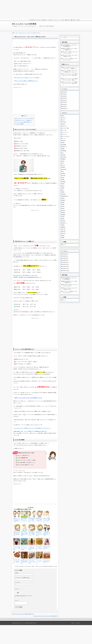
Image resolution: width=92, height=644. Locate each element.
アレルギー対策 (41, 566)
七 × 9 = (18, 589)
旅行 (63, 178)
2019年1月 (65, 106)
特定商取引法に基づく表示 (35, 20)
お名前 (16, 573)
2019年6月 (65, 96)
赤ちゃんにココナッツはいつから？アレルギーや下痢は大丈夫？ (46, 616)
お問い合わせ (51, 20)
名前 (63, 161)
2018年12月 (65, 109)
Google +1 (74, 20)
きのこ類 (64, 126)
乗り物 (64, 141)
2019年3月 (65, 102)
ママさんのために (66, 136)
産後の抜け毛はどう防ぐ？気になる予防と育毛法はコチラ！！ (17, 534)
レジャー (64, 138)
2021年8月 (65, 92)
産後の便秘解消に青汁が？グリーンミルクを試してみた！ (24, 520)
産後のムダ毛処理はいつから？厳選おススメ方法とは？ (47, 520)
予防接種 (64, 145)
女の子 (64, 165)
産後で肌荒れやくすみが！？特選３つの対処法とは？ (39, 520)
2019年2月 (65, 104)
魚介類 (64, 233)
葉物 (63, 202)
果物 (63, 180)
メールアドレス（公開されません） (23, 578)
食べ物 (56, 566)
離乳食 (64, 227)
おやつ (34, 566)
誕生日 (64, 213)
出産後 (64, 155)
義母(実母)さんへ (66, 196)
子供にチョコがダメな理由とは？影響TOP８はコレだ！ (26, 81)
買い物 (64, 221)
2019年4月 (65, 100)
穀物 (63, 192)
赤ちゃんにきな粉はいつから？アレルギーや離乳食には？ (39, 548)
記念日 (64, 211)
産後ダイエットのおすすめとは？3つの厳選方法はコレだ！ (17, 520)
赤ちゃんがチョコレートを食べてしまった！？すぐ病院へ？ (27, 78)
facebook (69, 20)
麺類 (63, 237)
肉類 (63, 198)
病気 (63, 188)
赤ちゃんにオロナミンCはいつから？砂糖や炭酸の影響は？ (32, 548)
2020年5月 (65, 94)
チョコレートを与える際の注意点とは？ (23, 122)
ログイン (64, 245)
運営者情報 (44, 20)
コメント (17, 600)
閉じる (25, 116)
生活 (47, 566)
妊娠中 (64, 167)
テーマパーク (65, 132)
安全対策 (64, 169)
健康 (45, 566)
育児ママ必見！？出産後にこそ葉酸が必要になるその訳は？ (24, 534)
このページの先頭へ (76, 623)
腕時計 (64, 200)
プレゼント (65, 134)
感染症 (64, 174)
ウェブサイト (18, 582)
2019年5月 (65, 98)
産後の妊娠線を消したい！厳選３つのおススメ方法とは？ (32, 520)
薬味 (63, 204)
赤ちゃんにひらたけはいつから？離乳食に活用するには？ (23, 614)
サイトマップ (58, 20)
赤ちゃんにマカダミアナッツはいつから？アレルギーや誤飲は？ (24, 548)
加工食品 (64, 157)
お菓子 (37, 566)
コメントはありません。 (27, 566)
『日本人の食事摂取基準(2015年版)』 (31, 277)
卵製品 (64, 159)
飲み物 (64, 231)
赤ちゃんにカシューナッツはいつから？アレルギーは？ (39, 561)
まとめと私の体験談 (19, 124)
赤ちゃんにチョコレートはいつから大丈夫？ (24, 118)
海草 (63, 184)
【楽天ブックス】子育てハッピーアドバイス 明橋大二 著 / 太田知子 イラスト (33, 411)
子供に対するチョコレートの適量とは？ (23, 120)
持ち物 (64, 176)
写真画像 (64, 151)
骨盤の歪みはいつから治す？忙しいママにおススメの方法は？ (39, 534)
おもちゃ (64, 118)
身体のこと (52, 566)
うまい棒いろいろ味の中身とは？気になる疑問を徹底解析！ (24, 561)
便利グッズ (65, 147)
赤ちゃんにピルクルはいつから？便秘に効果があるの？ (47, 561)
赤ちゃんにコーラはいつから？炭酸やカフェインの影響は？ (17, 548)
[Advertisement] (46, 9)
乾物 (63, 143)
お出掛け (64, 122)
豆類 (49, 566)
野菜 (63, 225)
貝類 (63, 219)
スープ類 (64, 130)
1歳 (63, 116)
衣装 (63, 209)
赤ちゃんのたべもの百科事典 (24, 24)
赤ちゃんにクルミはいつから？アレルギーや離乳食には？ (17, 561)
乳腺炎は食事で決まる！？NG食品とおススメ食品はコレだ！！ (32, 534)
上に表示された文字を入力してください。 (24, 596)
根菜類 (64, 182)
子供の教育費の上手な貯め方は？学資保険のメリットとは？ (47, 534)
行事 (63, 207)
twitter (64, 20)
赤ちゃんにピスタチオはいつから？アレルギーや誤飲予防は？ (32, 561)
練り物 (64, 194)
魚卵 (63, 235)
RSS (79, 20)
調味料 (64, 215)
